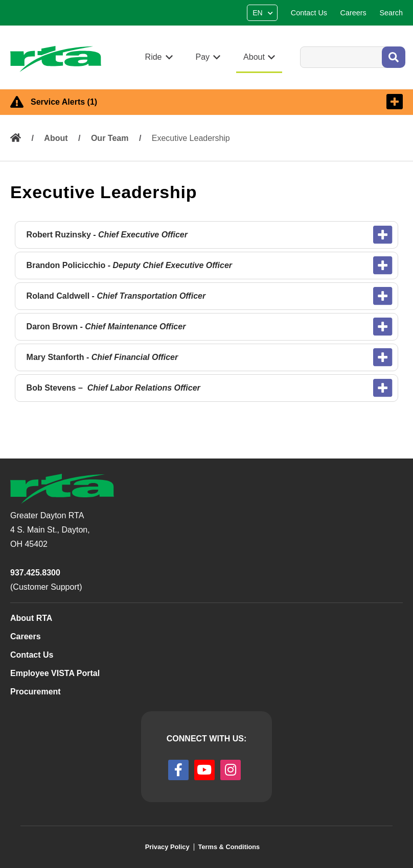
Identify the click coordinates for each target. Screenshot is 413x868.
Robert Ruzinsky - (108, 235)
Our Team (110, 138)
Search (300, 46)
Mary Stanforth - (102, 357)
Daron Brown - (106, 327)
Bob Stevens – (113, 388)
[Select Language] (263, 13)
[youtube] (204, 770)
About (56, 138)
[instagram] (231, 770)
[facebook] (178, 770)
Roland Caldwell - (116, 296)
